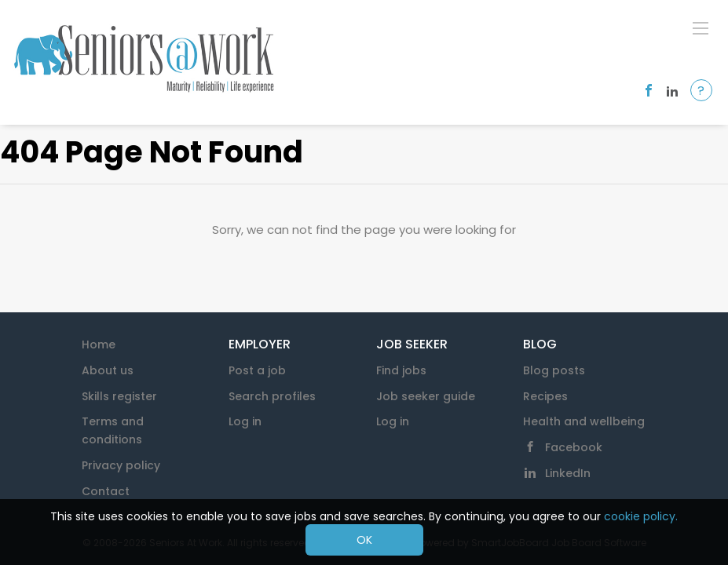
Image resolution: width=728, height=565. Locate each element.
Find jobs (401, 370)
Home (99, 344)
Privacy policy (121, 465)
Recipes (545, 396)
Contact (106, 491)
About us (108, 370)
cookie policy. (641, 516)
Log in (245, 421)
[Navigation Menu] (701, 27)
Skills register (119, 396)
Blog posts (554, 370)
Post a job (257, 370)
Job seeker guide (426, 396)
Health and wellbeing (584, 421)
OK (364, 540)
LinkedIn (568, 473)
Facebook (574, 447)
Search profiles (272, 396)
